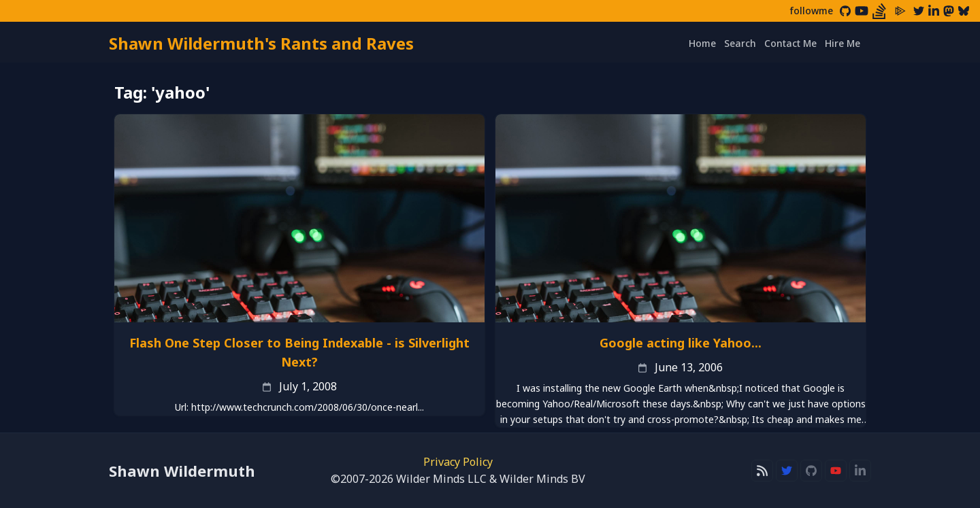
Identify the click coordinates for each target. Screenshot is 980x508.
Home (702, 43)
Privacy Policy (458, 462)
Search (740, 43)
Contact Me (790, 43)
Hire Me (843, 43)
